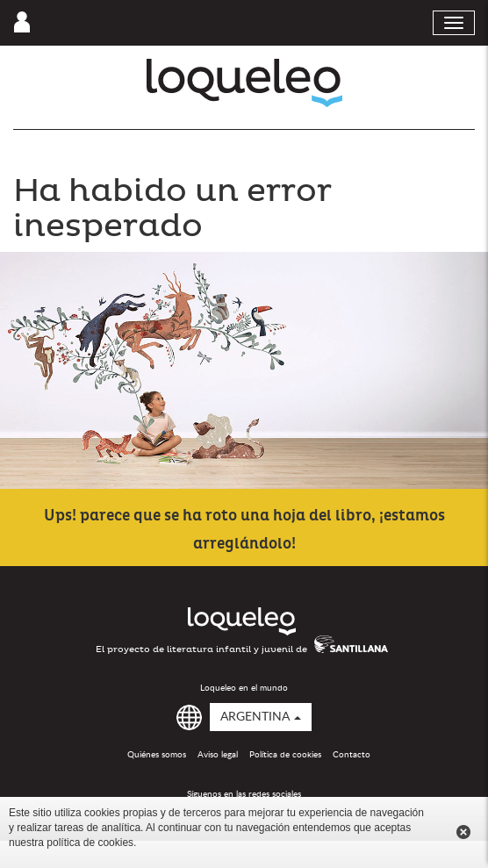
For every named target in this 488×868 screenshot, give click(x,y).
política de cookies (90, 843)
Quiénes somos (157, 755)
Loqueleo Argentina (244, 83)
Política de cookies (285, 755)
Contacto (352, 755)
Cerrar (463, 832)
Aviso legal (218, 755)
